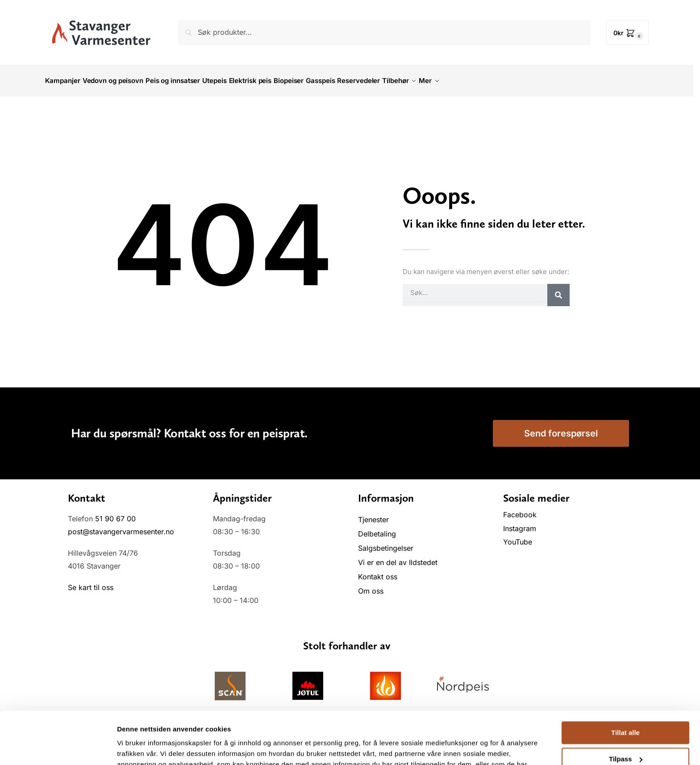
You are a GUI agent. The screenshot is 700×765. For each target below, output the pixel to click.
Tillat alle (625, 680)
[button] (627, 32)
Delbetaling (377, 529)
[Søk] (558, 290)
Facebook (521, 510)
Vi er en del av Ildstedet (398, 557)
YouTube (518, 537)
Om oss (371, 586)
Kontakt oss (378, 572)
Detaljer (129, 747)
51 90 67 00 (115, 514)
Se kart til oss (91, 582)
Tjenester (373, 515)
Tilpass (626, 706)
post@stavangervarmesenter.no (121, 527)
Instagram (520, 524)
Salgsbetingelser (386, 543)
